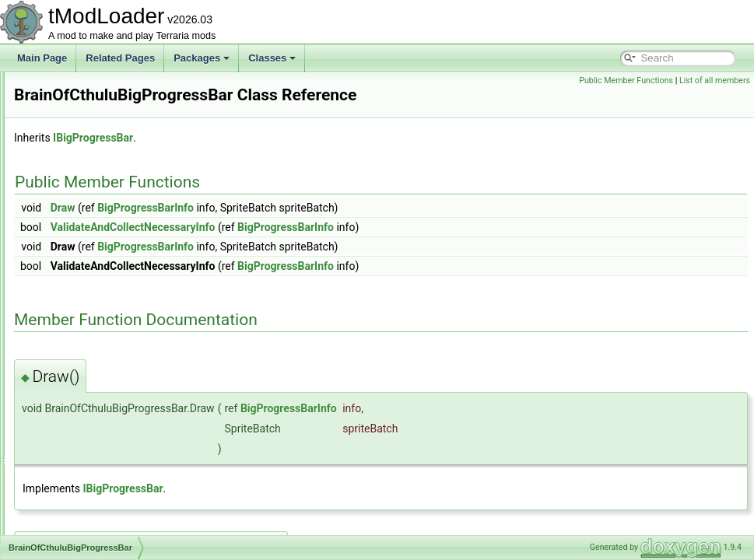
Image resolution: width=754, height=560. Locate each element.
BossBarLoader (84, 277)
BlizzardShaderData (93, 140)
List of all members (715, 80)
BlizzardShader (83, 123)
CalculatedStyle (84, 534)
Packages (202, 58)
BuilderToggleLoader (94, 465)
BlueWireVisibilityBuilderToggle (116, 226)
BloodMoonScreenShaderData (115, 208)
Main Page (42, 58)
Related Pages (120, 58)
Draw (258, 229)
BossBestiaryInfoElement (103, 294)
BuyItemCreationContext (102, 499)
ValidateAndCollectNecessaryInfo (328, 249)
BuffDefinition (79, 345)
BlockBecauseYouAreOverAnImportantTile (139, 174)
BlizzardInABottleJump (98, 106)
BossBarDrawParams (96, 260)
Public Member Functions (626, 80)
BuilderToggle (80, 431)
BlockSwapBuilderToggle (103, 191)
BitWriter (69, 89)
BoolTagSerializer (88, 243)
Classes (272, 58)
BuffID (64, 397)
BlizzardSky (76, 157)
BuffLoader (74, 414)
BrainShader (77, 328)
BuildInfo (70, 482)
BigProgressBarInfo (340, 229)
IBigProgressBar (288, 159)
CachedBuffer (80, 516)
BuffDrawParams (86, 362)
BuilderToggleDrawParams (107, 448)
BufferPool (73, 380)
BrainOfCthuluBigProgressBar (113, 311)
